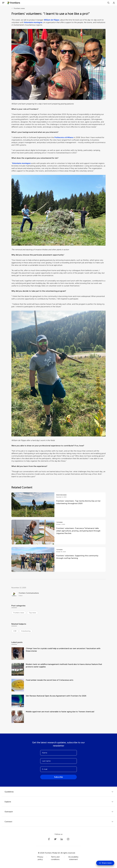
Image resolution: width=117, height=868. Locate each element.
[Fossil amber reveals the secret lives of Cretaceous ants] (19, 685)
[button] (58, 64)
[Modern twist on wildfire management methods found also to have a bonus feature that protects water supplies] (19, 670)
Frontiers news (19, 8)
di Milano (69, 137)
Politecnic (59, 137)
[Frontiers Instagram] (68, 839)
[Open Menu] (3, 3)
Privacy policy (40, 858)
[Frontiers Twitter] (55, 839)
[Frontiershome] (14, 3)
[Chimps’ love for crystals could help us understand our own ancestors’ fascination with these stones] (19, 654)
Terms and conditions (55, 858)
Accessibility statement (73, 858)
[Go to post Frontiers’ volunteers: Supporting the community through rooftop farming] (58, 559)
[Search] (108, 3)
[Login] (114, 3)
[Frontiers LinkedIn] (62, 839)
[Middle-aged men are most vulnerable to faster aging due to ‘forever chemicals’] (19, 717)
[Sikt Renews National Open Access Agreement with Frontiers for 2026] (19, 701)
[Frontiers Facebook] (49, 839)
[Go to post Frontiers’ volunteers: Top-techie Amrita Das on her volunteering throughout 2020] (58, 505)
